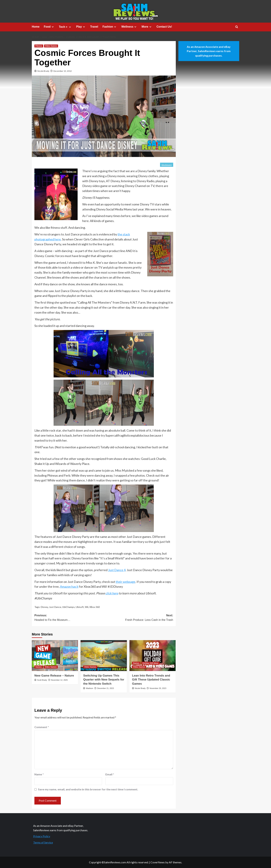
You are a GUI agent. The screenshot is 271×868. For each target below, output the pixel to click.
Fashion (110, 27)
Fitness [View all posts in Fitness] (39, 46)
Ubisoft (80, 607)
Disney (44, 607)
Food (49, 27)
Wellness (129, 27)
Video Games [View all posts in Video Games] (51, 46)
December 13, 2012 (63, 71)
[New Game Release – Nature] (55, 655)
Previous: (69, 618)
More (147, 27)
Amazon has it (69, 586)
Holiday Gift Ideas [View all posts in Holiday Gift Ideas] (150, 663)
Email (110, 774)
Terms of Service (43, 842)
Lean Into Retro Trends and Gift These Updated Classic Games (151, 680)
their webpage (125, 582)
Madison (90, 688)
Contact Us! (164, 27)
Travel (94, 27)
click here (112, 593)
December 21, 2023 (106, 688)
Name (39, 774)
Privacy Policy (42, 836)
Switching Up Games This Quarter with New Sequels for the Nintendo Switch (104, 680)
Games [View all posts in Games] (39, 667)
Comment (42, 727)
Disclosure (167, 165)
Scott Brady (42, 680)
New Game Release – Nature (54, 676)
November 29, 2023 (158, 688)
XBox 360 (95, 607)
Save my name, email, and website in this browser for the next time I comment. (88, 789)
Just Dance (55, 607)
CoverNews (158, 862)
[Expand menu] (53, 27)
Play (81, 27)
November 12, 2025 (59, 680)
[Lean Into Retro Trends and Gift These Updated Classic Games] (153, 655)
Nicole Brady (43, 71)
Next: (138, 618)
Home (36, 27)
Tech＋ (65, 27)
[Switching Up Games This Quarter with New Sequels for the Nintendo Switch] (104, 655)
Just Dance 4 (117, 570)
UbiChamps (68, 607)
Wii (87, 607)
